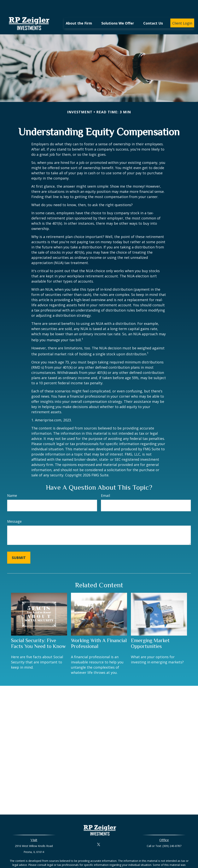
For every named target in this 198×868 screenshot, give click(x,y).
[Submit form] (19, 546)
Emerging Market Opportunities (150, 632)
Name (12, 484)
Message (14, 510)
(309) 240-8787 (172, 834)
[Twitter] (99, 833)
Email (105, 484)
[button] (79, 11)
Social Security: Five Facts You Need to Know (38, 632)
